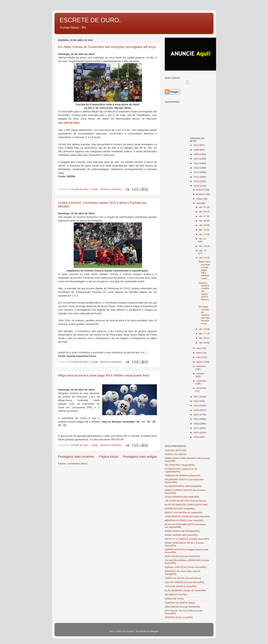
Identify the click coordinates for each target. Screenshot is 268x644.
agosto (200, 362)
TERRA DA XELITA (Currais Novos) (183, 578)
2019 (196, 405)
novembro (202, 381)
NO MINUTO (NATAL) (176, 595)
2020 (196, 410)
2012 (196, 168)
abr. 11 (203, 234)
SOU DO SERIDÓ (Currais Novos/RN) (184, 582)
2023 (196, 424)
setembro (201, 366)
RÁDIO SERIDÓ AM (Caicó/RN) (181, 535)
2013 (196, 172)
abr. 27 (203, 334)
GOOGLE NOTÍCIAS (176, 450)
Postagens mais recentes (76, 457)
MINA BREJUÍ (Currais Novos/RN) (182, 607)
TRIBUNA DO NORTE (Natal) (180, 603)
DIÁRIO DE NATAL (175, 599)
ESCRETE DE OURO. (90, 20)
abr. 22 (203, 246)
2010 (196, 159)
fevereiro (201, 194)
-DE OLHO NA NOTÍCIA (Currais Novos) (186, 501)
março (200, 199)
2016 (196, 186)
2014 (196, 177)
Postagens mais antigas (140, 457)
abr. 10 (203, 230)
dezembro (202, 388)
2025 (196, 433)
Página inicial (108, 457)
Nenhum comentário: (112, 189)
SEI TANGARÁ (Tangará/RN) (180, 465)
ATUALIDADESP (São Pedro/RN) (182, 497)
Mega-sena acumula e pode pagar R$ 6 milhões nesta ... (204, 270)
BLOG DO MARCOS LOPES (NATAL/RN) (186, 505)
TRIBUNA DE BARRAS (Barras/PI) (183, 476)
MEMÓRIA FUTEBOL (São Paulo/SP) (184, 520)
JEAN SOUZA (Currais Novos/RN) (182, 556)
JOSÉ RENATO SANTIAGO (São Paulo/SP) (187, 516)
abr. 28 (203, 338)
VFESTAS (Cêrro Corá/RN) (179, 617)
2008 (196, 150)
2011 (196, 163)
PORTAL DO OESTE (176, 454)
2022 (196, 419)
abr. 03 (203, 212)
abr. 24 (203, 258)
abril (199, 203)
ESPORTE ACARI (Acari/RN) (180, 509)
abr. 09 (203, 225)
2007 (196, 145)
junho (200, 353)
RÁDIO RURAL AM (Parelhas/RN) (182, 531)
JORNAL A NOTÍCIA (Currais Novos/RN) (186, 567)
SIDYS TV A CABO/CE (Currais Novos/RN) (187, 539)
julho (199, 357)
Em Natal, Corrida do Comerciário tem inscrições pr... (204, 315)
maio (199, 348)
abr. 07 (203, 216)
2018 (196, 401)
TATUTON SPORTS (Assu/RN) (181, 586)
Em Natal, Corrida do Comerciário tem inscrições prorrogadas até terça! (107, 47)
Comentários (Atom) (77, 464)
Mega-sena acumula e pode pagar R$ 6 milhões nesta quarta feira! (104, 375)
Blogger (154, 631)
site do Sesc (72, 123)
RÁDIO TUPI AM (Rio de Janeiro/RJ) (184, 513)
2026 (196, 437)
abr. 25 (203, 329)
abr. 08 (203, 221)
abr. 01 (203, 207)
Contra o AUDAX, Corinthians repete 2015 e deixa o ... (204, 293)
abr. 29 (203, 343)
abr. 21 (203, 239)
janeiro (200, 190)
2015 (196, 181)
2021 (196, 415)
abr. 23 (203, 250)
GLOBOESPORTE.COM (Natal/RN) (183, 486)
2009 (196, 154)
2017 (196, 397)
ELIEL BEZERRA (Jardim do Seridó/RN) (185, 590)
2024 (196, 428)
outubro (200, 373)
